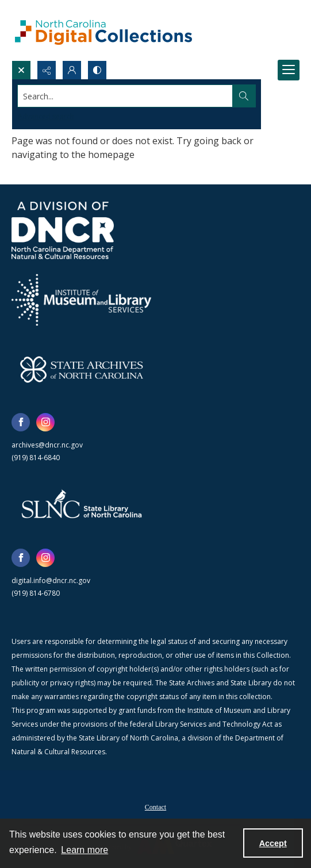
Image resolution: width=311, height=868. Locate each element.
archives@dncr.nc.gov (47, 445)
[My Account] (72, 70)
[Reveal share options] (47, 70)
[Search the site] (125, 96)
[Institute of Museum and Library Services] (81, 300)
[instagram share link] (45, 422)
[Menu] (289, 70)
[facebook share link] (21, 422)
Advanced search (46, 116)
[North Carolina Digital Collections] (103, 30)
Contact (155, 807)
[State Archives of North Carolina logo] (82, 369)
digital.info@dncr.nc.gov (51, 580)
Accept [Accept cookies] (273, 843)
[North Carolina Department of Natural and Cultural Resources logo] (63, 230)
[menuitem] (155, 806)
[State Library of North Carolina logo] (82, 505)
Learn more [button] (85, 850)
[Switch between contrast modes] (97, 70)
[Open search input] (21, 70)
